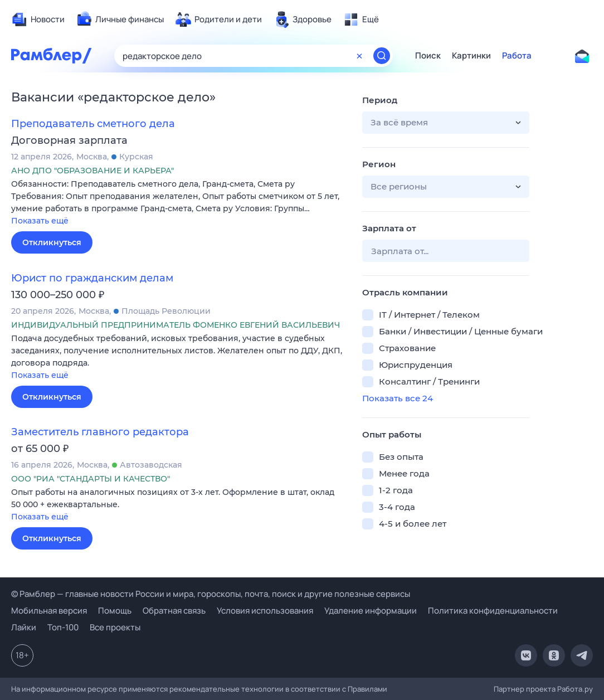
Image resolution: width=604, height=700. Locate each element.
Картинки (471, 56)
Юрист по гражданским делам (92, 278)
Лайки (24, 627)
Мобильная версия (49, 611)
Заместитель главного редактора (100, 432)
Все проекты (115, 627)
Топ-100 (63, 627)
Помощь (115, 611)
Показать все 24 (398, 398)
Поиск (428, 56)
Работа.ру (575, 689)
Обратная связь (174, 611)
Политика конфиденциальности (493, 611)
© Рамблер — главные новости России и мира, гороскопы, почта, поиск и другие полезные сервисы (211, 594)
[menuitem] (38, 20)
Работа (517, 56)
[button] (178, 203)
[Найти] (382, 56)
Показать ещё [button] (40, 221)
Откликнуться (52, 242)
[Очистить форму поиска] (359, 56)
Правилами (367, 689)
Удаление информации (371, 611)
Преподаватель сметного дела (93, 124)
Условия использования (265, 611)
